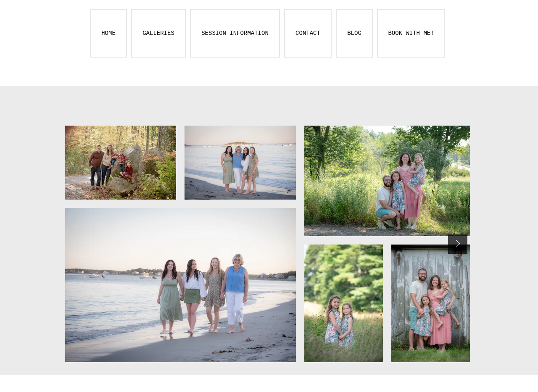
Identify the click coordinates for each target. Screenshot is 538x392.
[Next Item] (458, 244)
